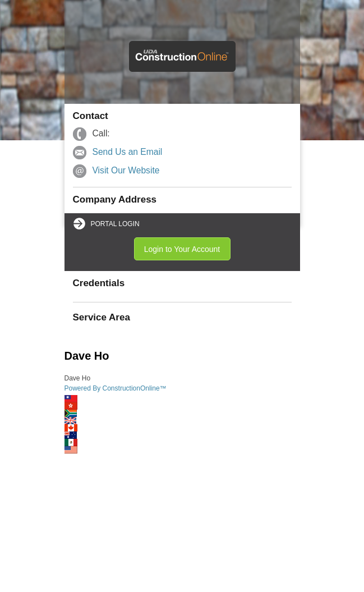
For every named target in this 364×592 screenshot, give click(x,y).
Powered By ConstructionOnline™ (116, 388)
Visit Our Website (126, 170)
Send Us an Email (128, 152)
